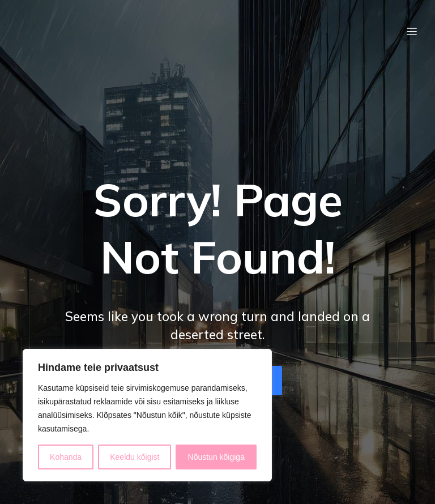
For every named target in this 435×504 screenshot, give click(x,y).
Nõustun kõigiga (216, 457)
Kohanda (66, 457)
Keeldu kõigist (135, 457)
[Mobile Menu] (412, 31)
